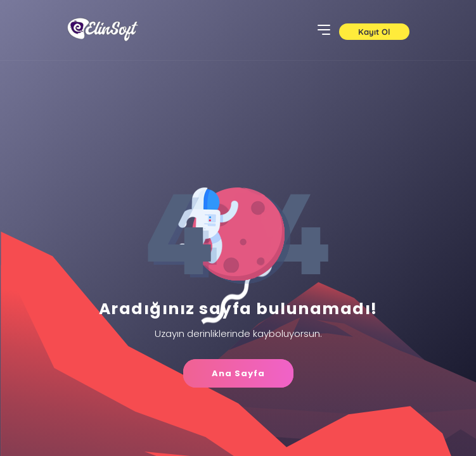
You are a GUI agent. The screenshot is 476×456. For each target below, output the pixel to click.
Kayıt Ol (374, 32)
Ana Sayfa (238, 373)
